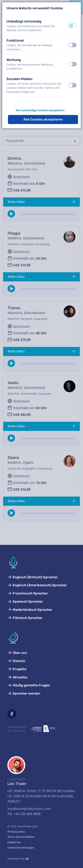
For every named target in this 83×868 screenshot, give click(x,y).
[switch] (73, 26)
